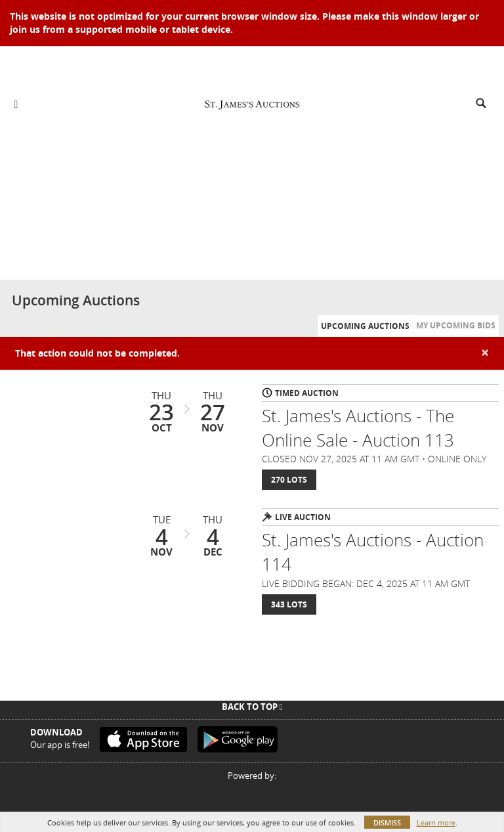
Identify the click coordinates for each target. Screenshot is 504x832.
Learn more (436, 822)
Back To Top (252, 707)
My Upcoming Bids (456, 325)
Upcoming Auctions (365, 326)
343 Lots (289, 604)
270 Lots (289, 480)
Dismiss (387, 822)
